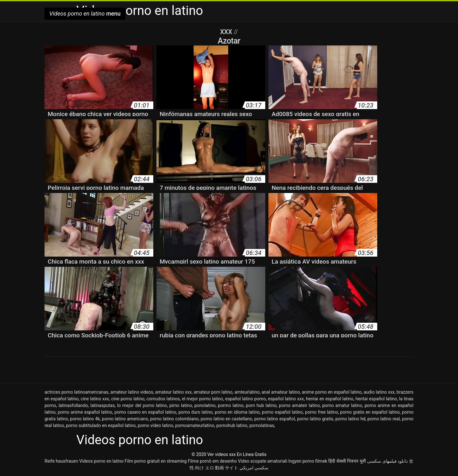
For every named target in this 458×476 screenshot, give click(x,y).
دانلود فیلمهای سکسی (387, 461)
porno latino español (274, 419)
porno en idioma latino (237, 412)
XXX (227, 32)
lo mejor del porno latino (142, 405)
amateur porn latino (213, 392)
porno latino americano (125, 419)
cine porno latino (128, 399)
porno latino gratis (315, 419)
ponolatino (205, 405)
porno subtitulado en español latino (101, 425)
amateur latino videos (132, 392)
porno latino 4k (85, 419)
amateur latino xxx (173, 392)
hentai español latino (376, 399)
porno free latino (322, 412)
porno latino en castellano (226, 419)
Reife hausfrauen (61, 461)
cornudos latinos (163, 399)
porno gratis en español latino (370, 412)
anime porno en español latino (332, 392)
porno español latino (283, 412)
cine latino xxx (95, 399)
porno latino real (384, 419)
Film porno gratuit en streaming (156, 461)
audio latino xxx (379, 392)
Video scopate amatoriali (263, 461)
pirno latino (180, 405)
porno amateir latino (299, 405)
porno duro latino (196, 412)
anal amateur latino (281, 392)
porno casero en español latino (145, 412)
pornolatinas (262, 425)
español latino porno (246, 399)
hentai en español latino (330, 399)
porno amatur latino (342, 405)
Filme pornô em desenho (212, 461)
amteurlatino (247, 392)
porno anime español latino (85, 412)
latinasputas (103, 405)
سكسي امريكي (254, 468)
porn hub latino (261, 405)
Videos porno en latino (101, 461)
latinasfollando (73, 405)
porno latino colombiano (174, 419)
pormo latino (231, 405)
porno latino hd (350, 419)
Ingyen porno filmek (308, 461)
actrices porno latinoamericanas (76, 392)
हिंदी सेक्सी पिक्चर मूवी (347, 461)
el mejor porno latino (202, 399)
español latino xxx (286, 399)
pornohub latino (232, 425)
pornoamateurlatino (195, 425)
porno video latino (155, 425)
